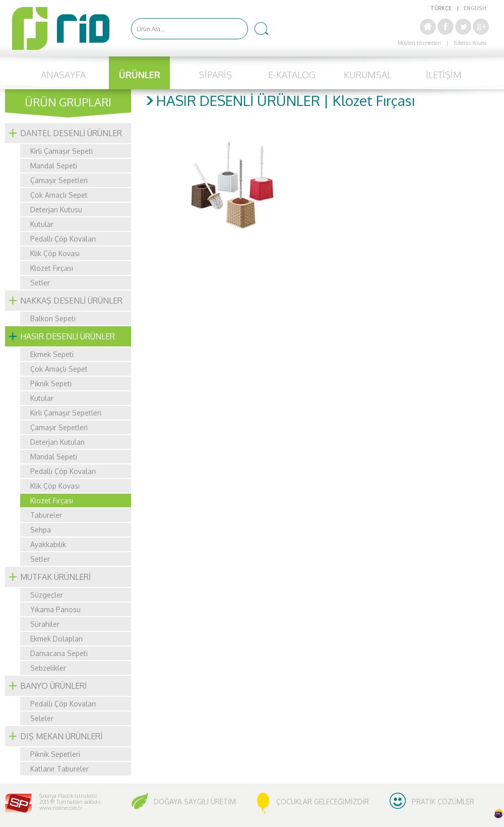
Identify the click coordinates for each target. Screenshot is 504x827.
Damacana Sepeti (59, 653)
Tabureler (46, 515)
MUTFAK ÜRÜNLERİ (55, 577)
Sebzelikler (48, 668)
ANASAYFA (63, 75)
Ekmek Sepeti (52, 354)
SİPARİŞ (215, 75)
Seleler (42, 718)
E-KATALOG (292, 75)
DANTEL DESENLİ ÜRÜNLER (71, 133)
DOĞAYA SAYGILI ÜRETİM (195, 802)
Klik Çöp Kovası (55, 253)
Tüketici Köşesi (470, 43)
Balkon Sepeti (53, 318)
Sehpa (41, 530)
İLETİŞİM (444, 75)
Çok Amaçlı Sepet (59, 195)
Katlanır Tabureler (59, 769)
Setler (40, 283)
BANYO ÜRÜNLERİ (53, 686)
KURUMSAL (368, 75)
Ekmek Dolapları (56, 639)
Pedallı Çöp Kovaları (63, 239)
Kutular (42, 224)
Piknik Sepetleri (55, 754)
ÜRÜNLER (140, 75)
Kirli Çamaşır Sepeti (61, 151)
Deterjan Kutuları (57, 442)
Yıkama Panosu (55, 609)
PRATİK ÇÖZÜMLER (443, 802)
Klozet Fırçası (52, 268)
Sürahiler (45, 624)
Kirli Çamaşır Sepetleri (66, 413)
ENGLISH (475, 8)
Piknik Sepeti (51, 383)
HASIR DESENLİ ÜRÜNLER (68, 336)
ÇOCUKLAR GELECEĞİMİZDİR (323, 802)
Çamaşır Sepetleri (59, 180)
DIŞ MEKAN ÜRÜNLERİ (61, 736)
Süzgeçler (47, 595)
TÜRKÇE (441, 8)
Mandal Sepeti (54, 166)
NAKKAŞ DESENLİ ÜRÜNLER (71, 301)
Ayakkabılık (48, 544)
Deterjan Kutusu (56, 210)
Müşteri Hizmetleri (419, 43)
